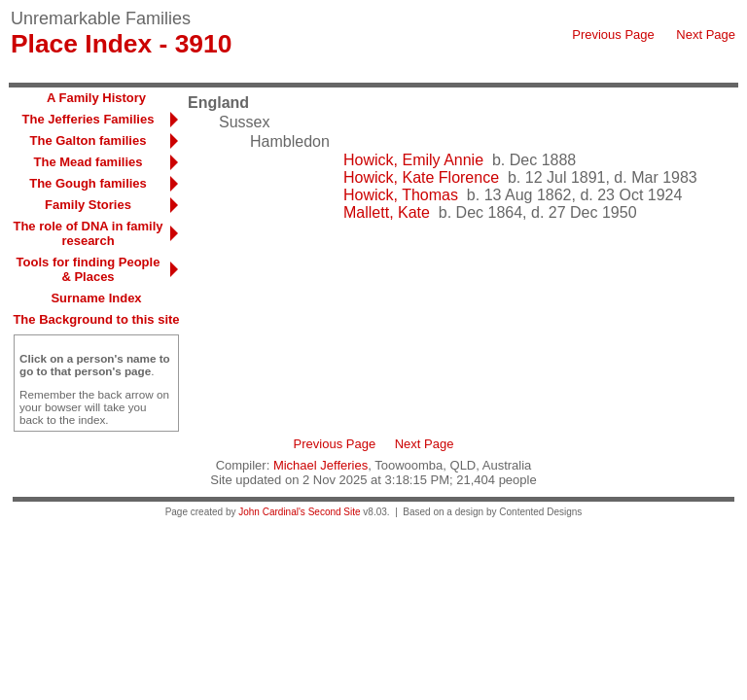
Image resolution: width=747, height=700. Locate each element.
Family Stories (88, 205)
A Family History (96, 98)
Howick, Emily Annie (413, 160)
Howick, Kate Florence (421, 177)
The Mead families (89, 162)
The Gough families (88, 183)
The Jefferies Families (89, 119)
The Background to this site (96, 319)
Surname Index (96, 298)
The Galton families (89, 140)
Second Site (335, 512)
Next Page (706, 35)
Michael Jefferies (320, 465)
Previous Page (613, 35)
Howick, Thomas (401, 195)
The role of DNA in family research (88, 233)
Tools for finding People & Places (89, 269)
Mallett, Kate (387, 212)
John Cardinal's (272, 512)
